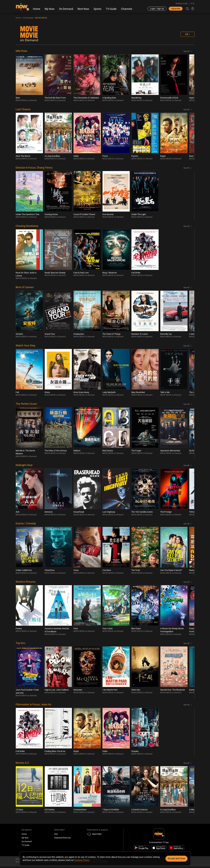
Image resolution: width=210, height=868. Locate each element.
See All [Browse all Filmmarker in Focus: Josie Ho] (186, 705)
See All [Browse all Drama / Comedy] (186, 524)
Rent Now (83, 9)
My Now (50, 9)
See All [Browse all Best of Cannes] (186, 288)
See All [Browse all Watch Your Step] (186, 346)
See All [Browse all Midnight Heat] (186, 466)
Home (37, 9)
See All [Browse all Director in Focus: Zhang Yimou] (186, 168)
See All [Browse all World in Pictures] (186, 582)
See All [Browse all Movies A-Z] (186, 763)
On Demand (66, 9)
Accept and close (176, 858)
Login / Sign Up (157, 9)
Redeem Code (182, 3)
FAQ (56, 834)
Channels (127, 9)
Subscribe (176, 9)
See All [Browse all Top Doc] (186, 644)
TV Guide (111, 9)
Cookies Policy (82, 860)
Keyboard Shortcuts (63, 838)
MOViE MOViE (41, 18)
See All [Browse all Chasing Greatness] (186, 226)
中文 (193, 3)
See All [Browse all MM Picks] (186, 52)
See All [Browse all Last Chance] (186, 110)
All (187, 34)
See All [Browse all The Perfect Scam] (186, 404)
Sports (97, 9)
